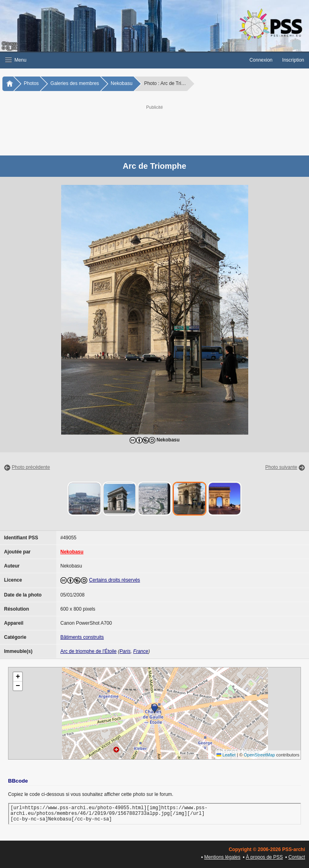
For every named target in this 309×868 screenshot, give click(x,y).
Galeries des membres (75, 83)
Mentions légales (222, 857)
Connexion (261, 60)
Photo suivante (281, 467)
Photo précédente (31, 467)
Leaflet (226, 755)
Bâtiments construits (82, 637)
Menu (16, 60)
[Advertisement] (163, 129)
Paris (125, 651)
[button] (122, 60)
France (141, 651)
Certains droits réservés (114, 580)
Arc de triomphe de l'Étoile (89, 651)
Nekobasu (122, 83)
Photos (31, 83)
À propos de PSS (264, 857)
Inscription (293, 60)
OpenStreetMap (260, 755)
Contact (297, 857)
